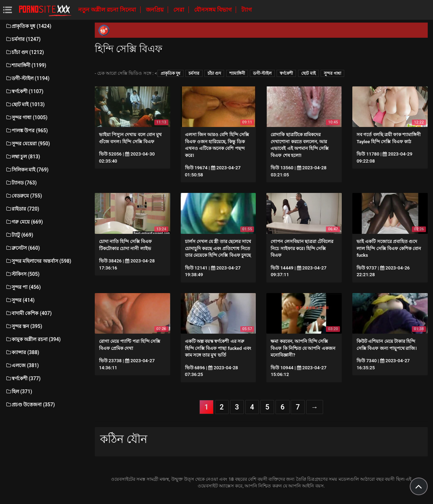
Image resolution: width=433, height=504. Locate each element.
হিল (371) (19, 391)
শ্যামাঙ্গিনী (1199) (26, 65)
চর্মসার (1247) (23, 39)
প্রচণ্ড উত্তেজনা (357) (30, 405)
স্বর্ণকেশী (286, 73)
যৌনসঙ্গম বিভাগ (214, 10)
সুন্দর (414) (20, 300)
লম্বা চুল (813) (23, 157)
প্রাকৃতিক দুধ (171, 73)
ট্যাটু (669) (19, 235)
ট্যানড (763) (21, 183)
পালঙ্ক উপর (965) (27, 130)
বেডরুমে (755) (24, 196)
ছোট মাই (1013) (25, 104)
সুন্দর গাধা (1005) (26, 117)
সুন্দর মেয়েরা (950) (28, 144)
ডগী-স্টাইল (262, 73)
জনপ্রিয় (155, 10)
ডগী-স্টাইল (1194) (27, 78)
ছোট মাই (308, 73)
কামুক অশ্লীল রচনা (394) (33, 339)
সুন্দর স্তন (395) (24, 326)
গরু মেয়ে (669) (24, 222)
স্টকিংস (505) (22, 274)
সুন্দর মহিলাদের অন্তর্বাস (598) (38, 261)
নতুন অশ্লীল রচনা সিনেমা (108, 10)
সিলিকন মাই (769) (27, 170)
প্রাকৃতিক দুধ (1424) (28, 26)
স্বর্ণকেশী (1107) (24, 91)
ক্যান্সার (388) (22, 352)
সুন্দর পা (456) (23, 287)
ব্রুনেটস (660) (23, 248)
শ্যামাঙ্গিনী (237, 73)
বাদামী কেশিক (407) (29, 313)
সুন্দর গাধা (332, 73)
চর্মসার (194, 73)
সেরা (180, 10)
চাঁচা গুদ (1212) (25, 52)
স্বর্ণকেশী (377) (23, 378)
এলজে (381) (22, 365)
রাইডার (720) (22, 209)
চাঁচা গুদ (214, 73)
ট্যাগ (246, 10)
